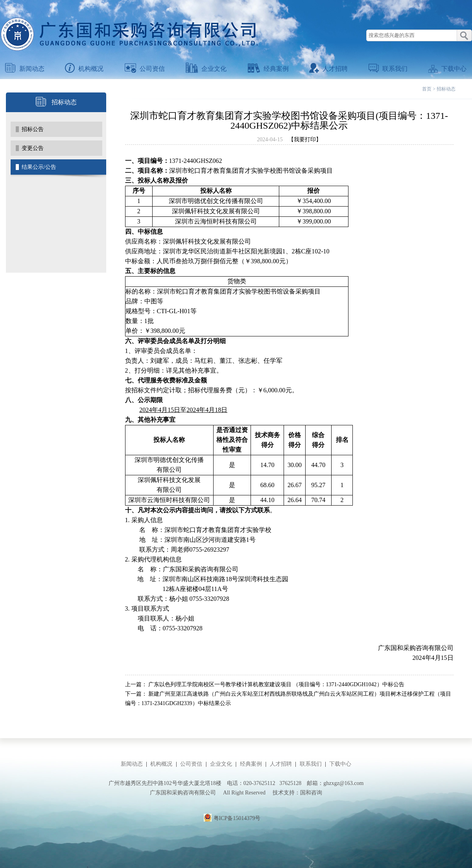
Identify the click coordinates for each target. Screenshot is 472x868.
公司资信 (145, 69)
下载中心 (447, 69)
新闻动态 (25, 69)
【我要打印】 (305, 139)
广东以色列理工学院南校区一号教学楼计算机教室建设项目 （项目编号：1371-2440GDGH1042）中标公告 (276, 684)
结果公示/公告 (39, 167)
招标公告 (33, 129)
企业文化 (206, 69)
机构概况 (84, 69)
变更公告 (33, 148)
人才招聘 (328, 69)
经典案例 (268, 69)
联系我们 (388, 69)
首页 (427, 89)
